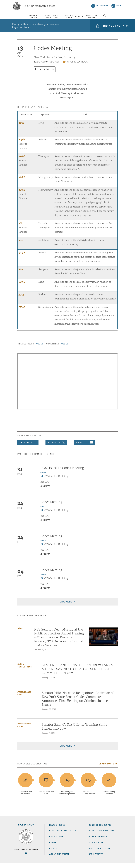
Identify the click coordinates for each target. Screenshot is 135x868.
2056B (22, 144)
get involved (102, 7)
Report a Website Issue (102, 836)
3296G (22, 161)
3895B (22, 195)
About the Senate (59, 859)
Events (84, 17)
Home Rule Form (98, 841)
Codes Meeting (51, 507)
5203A (22, 257)
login (119, 7)
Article (21, 669)
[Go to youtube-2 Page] (26, 858)
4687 (21, 228)
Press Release (24, 696)
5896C (22, 287)
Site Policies (96, 847)
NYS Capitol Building (56, 481)
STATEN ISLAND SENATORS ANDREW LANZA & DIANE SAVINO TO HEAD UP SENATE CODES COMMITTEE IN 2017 (78, 674)
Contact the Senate (100, 830)
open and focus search (119, 17)
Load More (66, 606)
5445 (21, 274)
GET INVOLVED (96, 859)
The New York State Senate (39, 7)
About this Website (100, 853)
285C (21, 128)
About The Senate (102, 17)
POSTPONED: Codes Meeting (62, 472)
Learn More (106, 768)
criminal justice (25, 672)
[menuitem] (20, 17)
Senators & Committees (45, 17)
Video (20, 633)
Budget (53, 847)
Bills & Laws (69, 17)
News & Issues (20, 17)
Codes (40, 348)
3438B (22, 182)
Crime (20, 699)
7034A (22, 312)
